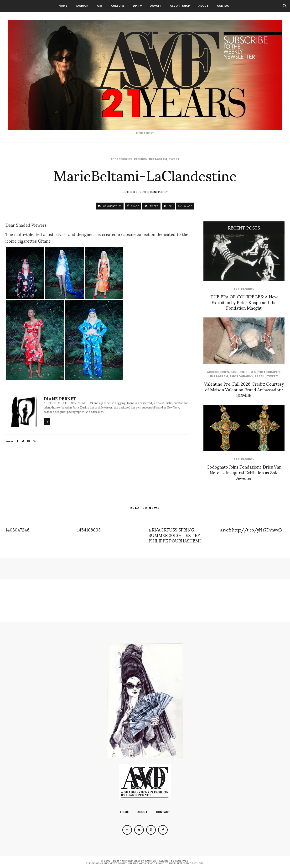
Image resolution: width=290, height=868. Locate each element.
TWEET (151, 206)
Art (100, 6)
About (204, 6)
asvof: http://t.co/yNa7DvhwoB (251, 529)
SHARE (133, 206)
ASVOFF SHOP (180, 6)
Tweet (174, 159)
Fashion (82, 6)
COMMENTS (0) (110, 206)
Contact (224, 6)
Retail (260, 376)
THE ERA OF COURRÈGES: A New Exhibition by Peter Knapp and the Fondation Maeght (244, 302)
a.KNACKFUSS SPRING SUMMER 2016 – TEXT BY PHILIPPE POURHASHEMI (175, 535)
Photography (241, 376)
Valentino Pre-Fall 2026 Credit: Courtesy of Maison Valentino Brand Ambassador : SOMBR (244, 389)
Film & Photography (263, 372)
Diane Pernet (159, 192)
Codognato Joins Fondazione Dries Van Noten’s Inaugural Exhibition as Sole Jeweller (244, 472)
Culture (118, 6)
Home (63, 6)
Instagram (158, 159)
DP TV (137, 6)
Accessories (121, 159)
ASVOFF (156, 6)
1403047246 (17, 529)
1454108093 (89, 529)
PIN (168, 206)
